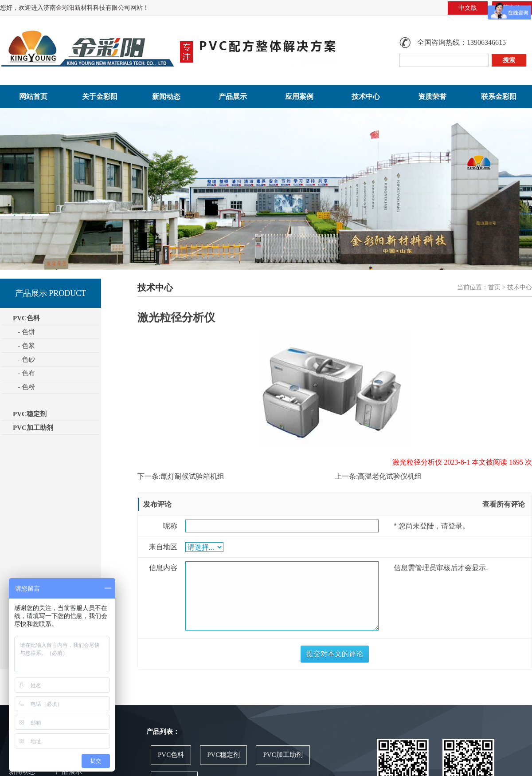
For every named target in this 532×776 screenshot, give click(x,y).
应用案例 (299, 97)
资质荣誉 (432, 97)
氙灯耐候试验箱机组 (192, 476)
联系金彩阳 (499, 97)
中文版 (468, 8)
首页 (494, 287)
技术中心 (366, 97)
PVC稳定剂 (30, 414)
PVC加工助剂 (33, 428)
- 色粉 (24, 387)
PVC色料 (171, 755)
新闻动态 (166, 97)
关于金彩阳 (100, 97)
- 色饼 (24, 332)
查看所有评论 (504, 504)
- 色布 (24, 373)
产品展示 (233, 97)
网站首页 (33, 97)
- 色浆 (24, 346)
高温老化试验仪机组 (390, 476)
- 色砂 (24, 359)
